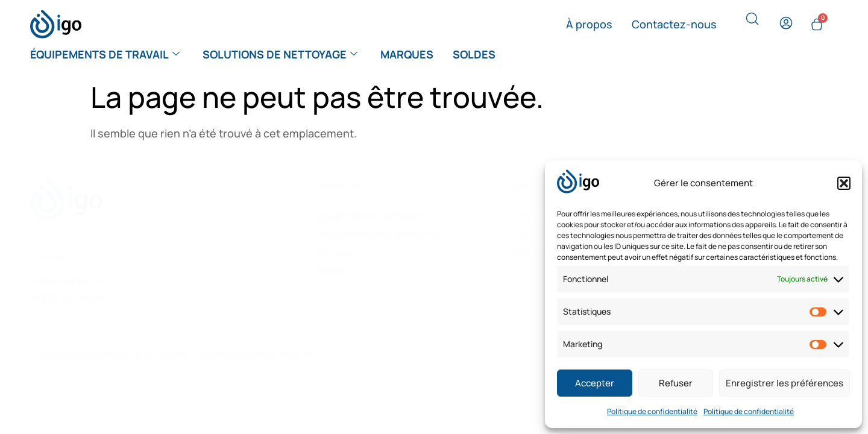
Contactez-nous (674, 24)
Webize (296, 354)
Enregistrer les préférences (785, 383)
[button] (844, 183)
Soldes (474, 54)
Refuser (676, 383)
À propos (589, 24)
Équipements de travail (105, 54)
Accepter (595, 383)
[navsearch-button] (752, 22)
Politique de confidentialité (652, 411)
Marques (407, 54)
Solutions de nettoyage (280, 54)
